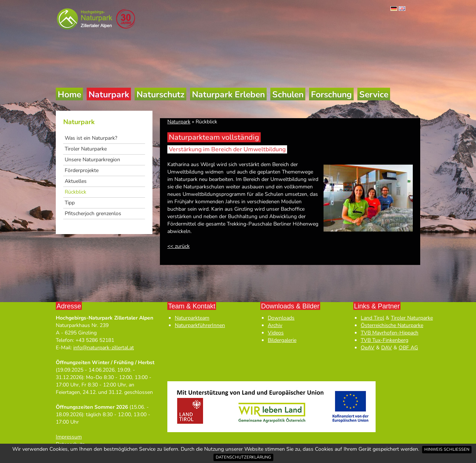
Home (69, 95)
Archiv (275, 325)
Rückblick (75, 192)
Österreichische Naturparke (392, 325)
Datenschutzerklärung (243, 457)
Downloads (281, 318)
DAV (387, 348)
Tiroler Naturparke (86, 149)
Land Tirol (372, 318)
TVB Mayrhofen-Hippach (390, 333)
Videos (276, 333)
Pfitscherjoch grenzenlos (93, 213)
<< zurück (178, 246)
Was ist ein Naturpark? (91, 138)
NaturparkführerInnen (200, 325)
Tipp (70, 203)
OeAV (368, 348)
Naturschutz (160, 95)
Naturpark (109, 95)
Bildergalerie (282, 340)
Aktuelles (76, 181)
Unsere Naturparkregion (92, 160)
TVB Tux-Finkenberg (385, 340)
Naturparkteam (192, 318)
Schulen (288, 95)
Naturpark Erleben (228, 95)
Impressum (69, 437)
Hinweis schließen (447, 449)
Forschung (331, 95)
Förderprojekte (82, 170)
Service (374, 95)
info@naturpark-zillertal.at (104, 348)
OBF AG (408, 348)
